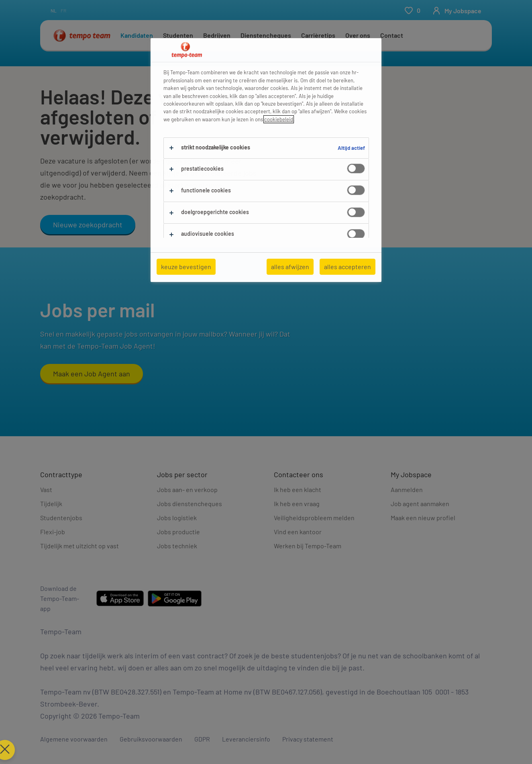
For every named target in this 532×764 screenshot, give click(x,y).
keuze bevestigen (186, 267)
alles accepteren (348, 267)
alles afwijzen (290, 267)
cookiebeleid (279, 119)
